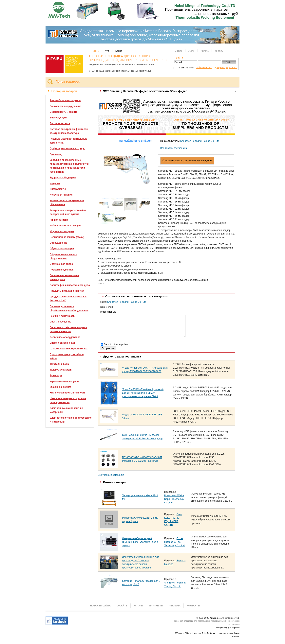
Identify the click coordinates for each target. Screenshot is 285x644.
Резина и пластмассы (62, 316)
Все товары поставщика (174, 148)
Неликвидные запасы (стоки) (67, 237)
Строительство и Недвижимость (69, 349)
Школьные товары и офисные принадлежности (68, 400)
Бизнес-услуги (58, 118)
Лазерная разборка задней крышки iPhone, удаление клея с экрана (140, 542)
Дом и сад (56, 154)
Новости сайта (100, 606)
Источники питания (61, 195)
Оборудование (58, 243)
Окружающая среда (61, 264)
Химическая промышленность (68, 393)
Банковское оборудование (65, 106)
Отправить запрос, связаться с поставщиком (187, 161)
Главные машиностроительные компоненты (68, 141)
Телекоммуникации (61, 370)
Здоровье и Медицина (63, 178)
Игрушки (55, 183)
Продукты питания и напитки (67, 291)
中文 (107, 51)
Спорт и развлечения (62, 343)
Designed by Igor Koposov (228, 628)
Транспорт (56, 375)
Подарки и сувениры (62, 270)
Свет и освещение (60, 322)
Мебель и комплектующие (65, 226)
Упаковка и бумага (60, 387)
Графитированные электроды (67, 148)
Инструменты (58, 189)
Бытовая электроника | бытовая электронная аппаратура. (69, 131)
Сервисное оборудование (65, 337)
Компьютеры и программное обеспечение (67, 202)
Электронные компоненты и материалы (66, 410)
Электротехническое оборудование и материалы (71, 420)
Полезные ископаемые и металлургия (64, 277)
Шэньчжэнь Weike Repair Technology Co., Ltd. (174, 499)
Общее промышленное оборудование (63, 256)
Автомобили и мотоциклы (65, 100)
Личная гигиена (59, 220)
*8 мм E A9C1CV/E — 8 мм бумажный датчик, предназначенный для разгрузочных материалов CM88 (143, 393)
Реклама (205, 51)
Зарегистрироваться (227, 67)
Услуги (191, 51)
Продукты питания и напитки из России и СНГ (68, 299)
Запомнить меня (184, 68)
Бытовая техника (60, 123)
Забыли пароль (204, 67)
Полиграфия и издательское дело (70, 285)
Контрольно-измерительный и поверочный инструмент (68, 212)
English (119, 51)
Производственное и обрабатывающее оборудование (69, 308)
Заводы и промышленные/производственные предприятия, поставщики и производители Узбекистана (69, 166)
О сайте (179, 51)
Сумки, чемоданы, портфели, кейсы (67, 356)
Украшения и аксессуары (64, 381)
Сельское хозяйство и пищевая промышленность (68, 329)
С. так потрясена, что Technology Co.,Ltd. (175, 542)
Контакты (219, 51)
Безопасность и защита (64, 112)
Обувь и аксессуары (62, 249)
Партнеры (156, 606)
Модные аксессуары (62, 231)
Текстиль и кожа (59, 364)
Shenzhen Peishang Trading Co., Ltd (200, 141)
